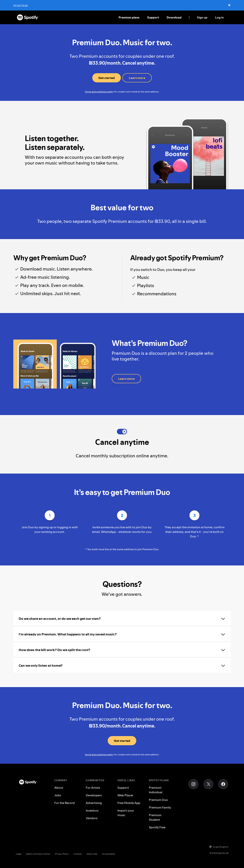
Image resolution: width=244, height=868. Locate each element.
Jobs (58, 795)
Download (174, 17)
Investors (92, 810)
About (59, 788)
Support (153, 17)
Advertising (94, 803)
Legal (19, 854)
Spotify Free (157, 827)
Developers (94, 795)
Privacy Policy (62, 854)
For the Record (65, 803)
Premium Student (155, 817)
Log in (219, 17)
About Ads (92, 854)
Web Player (125, 795)
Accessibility (109, 854)
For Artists (93, 788)
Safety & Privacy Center (38, 854)
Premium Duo (158, 800)
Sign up (202, 17)
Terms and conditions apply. (99, 92)
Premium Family (160, 807)
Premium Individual (156, 790)
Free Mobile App (129, 803)
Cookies (78, 854)
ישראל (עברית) (21, 5)
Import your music (126, 813)
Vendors (92, 818)
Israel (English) (219, 847)
